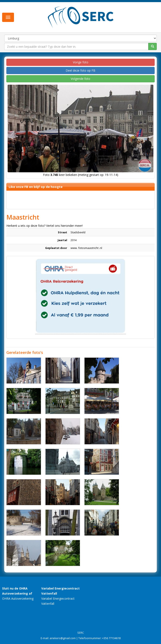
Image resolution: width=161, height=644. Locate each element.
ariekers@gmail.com (63, 638)
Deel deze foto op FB (80, 70)
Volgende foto (80, 79)
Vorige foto (81, 62)
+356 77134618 (111, 638)
